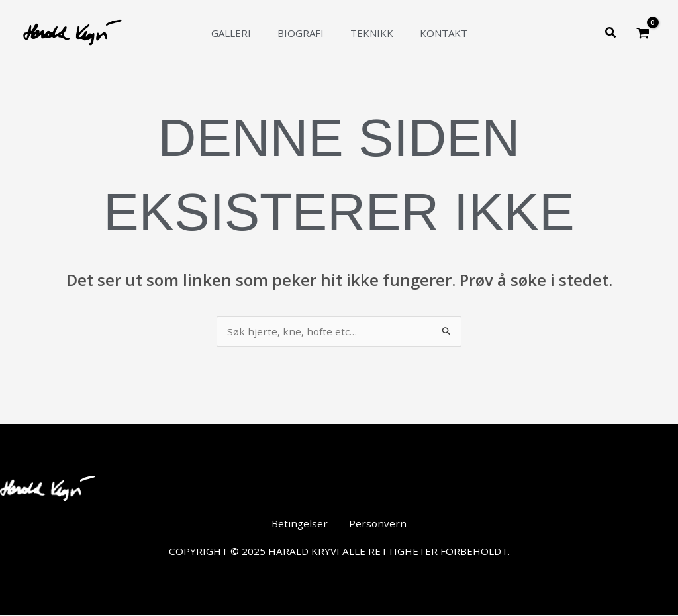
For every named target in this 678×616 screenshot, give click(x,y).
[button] (611, 33)
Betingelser (304, 525)
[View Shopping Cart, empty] (643, 33)
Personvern (375, 525)
